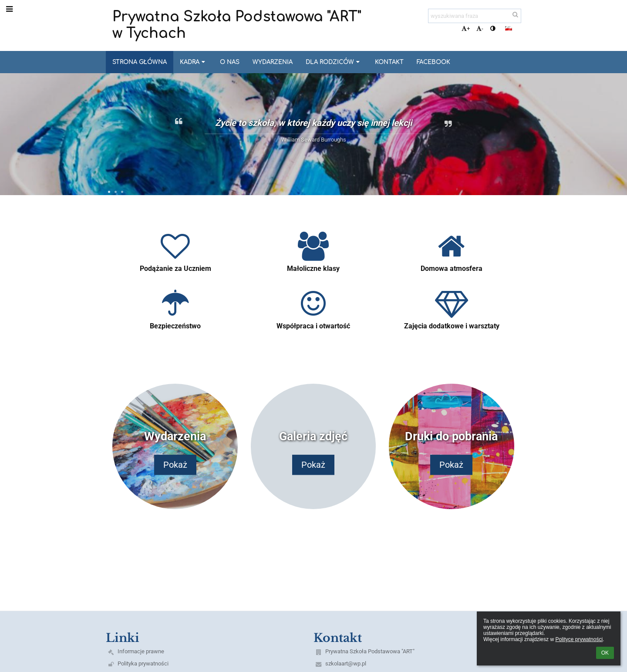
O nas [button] (230, 62)
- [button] (480, 29)
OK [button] (605, 653)
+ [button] (466, 29)
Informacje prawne (141, 651)
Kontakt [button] (389, 62)
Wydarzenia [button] (273, 62)
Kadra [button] (193, 62)
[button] (509, 28)
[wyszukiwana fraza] (475, 16)
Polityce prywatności (579, 639)
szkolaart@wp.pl (346, 664)
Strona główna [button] (140, 62)
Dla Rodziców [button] (334, 62)
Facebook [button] (433, 62)
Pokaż (175, 465)
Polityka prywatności (143, 664)
